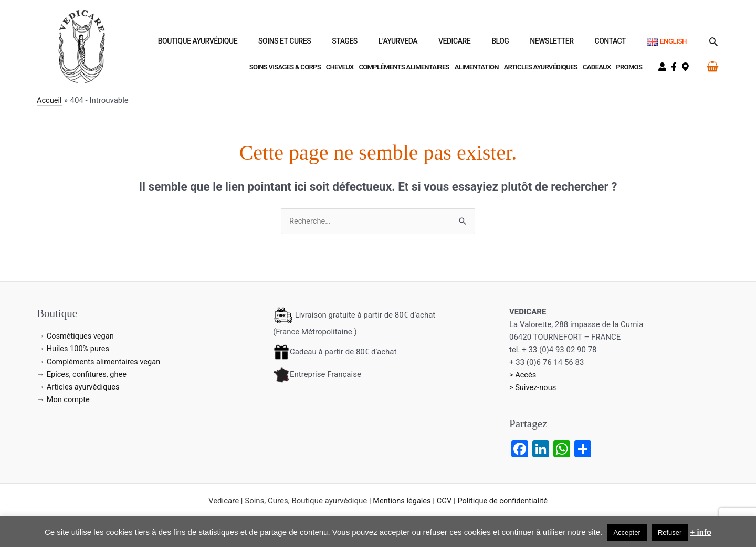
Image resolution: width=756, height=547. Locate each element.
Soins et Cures (379, 41)
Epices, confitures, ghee (88, 374)
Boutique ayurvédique (305, 41)
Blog (544, 41)
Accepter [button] (627, 533)
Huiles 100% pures (79, 349)
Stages (426, 41)
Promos (629, 67)
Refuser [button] (670, 533)
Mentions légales (400, 501)
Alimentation (477, 67)
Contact (629, 41)
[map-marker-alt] (687, 67)
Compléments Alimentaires (404, 67)
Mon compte (69, 399)
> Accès (523, 375)
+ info (701, 532)
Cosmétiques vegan (81, 336)
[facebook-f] (675, 67)
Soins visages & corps (285, 67)
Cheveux (340, 67)
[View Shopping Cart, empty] (712, 67)
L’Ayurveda (467, 41)
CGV (444, 501)
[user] (664, 67)
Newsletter (583, 41)
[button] (713, 41)
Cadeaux (597, 67)
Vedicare (511, 41)
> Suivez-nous (533, 388)
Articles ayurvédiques (541, 67)
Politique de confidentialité (504, 501)
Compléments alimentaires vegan (105, 362)
